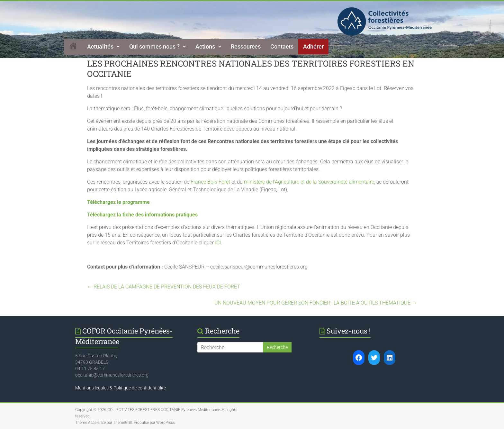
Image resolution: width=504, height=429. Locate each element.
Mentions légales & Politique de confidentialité (121, 388)
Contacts (282, 46)
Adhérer (313, 46)
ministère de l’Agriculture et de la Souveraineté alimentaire (309, 182)
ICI (218, 243)
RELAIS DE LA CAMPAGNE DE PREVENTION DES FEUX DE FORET (164, 287)
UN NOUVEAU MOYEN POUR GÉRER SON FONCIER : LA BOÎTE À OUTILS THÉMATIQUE (316, 303)
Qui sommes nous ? (157, 46)
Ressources (246, 46)
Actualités (103, 46)
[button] (103, 47)
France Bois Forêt (210, 182)
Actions (208, 46)
